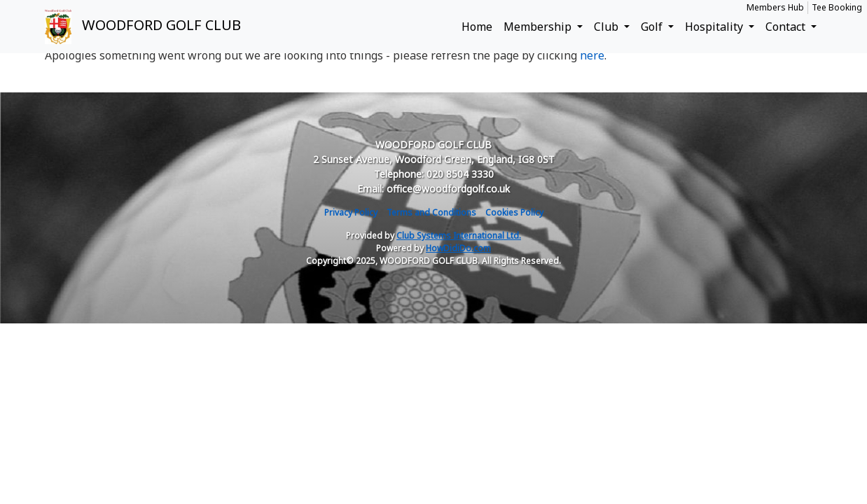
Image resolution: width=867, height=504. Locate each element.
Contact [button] (787, 27)
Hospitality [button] (715, 27)
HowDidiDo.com (458, 248)
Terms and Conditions (431, 212)
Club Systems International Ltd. (459, 236)
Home (477, 27)
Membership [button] (539, 27)
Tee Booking (837, 7)
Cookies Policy (514, 212)
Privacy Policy (351, 212)
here (592, 55)
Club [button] (608, 27)
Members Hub (775, 7)
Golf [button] (653, 27)
